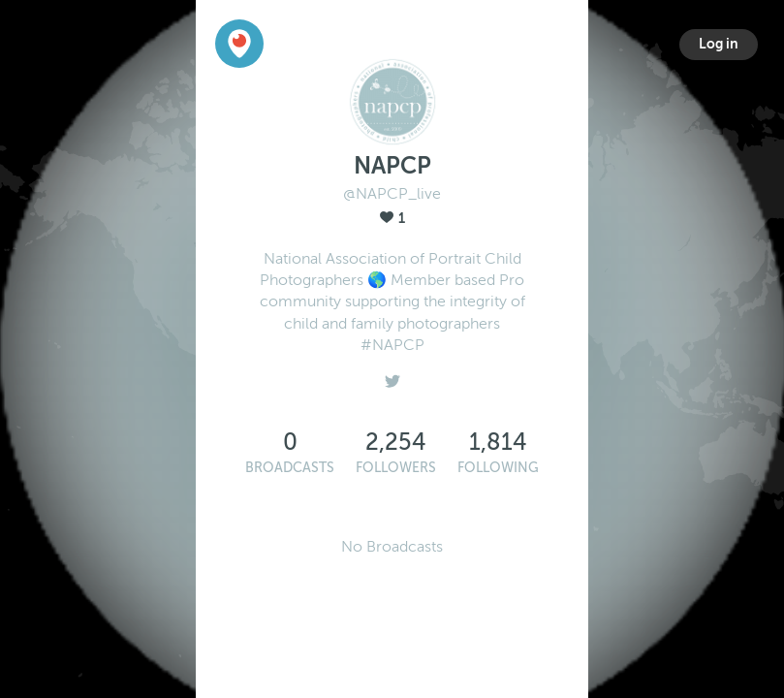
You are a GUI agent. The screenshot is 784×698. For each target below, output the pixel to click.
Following (498, 468)
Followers (396, 468)
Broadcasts (290, 468)
